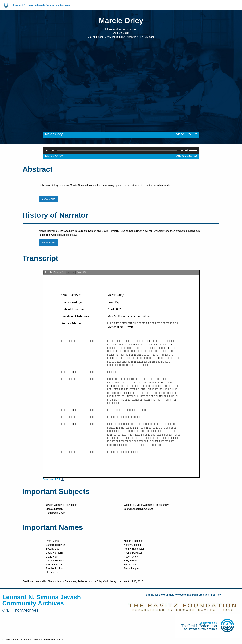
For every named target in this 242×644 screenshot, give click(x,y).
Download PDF (51, 479)
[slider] (117, 150)
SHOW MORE (48, 199)
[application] (121, 150)
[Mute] (187, 150)
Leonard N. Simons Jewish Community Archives (42, 5)
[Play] (47, 150)
